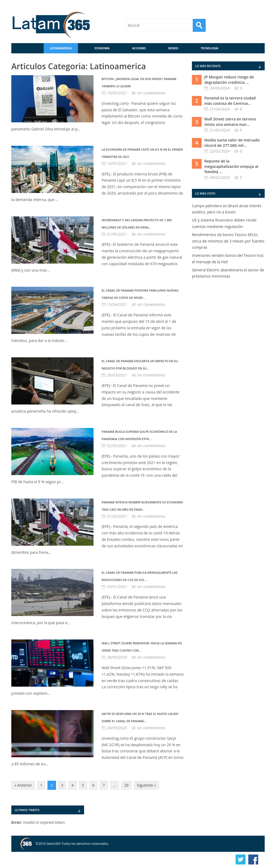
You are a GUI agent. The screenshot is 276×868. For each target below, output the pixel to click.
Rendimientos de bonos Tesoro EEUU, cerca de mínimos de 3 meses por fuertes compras (228, 241)
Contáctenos (258, 25)
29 (126, 785)
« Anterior (23, 785)
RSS (244, 25)
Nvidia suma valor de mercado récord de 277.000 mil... (232, 143)
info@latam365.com (172, 860)
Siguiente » (146, 785)
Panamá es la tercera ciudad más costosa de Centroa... (230, 101)
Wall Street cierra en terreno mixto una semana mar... (230, 122)
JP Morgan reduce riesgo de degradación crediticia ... (229, 80)
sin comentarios (151, 93)
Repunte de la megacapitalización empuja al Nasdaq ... (231, 166)
